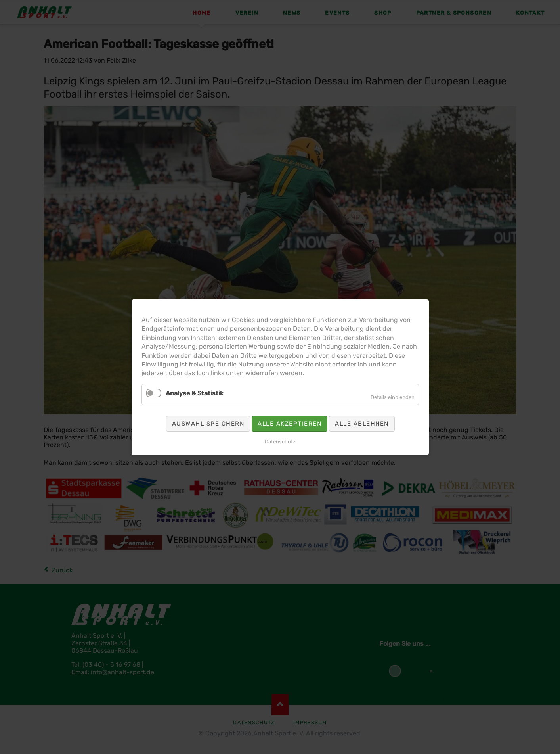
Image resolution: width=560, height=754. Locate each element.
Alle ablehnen (362, 423)
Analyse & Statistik (195, 393)
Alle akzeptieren (290, 423)
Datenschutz (280, 441)
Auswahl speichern (208, 423)
